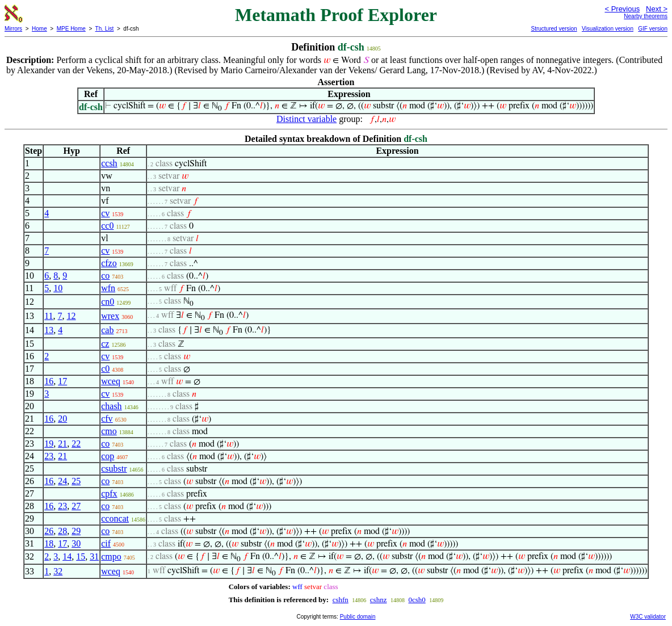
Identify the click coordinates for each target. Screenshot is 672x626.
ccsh (109, 163)
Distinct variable (306, 119)
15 (81, 556)
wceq (111, 381)
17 (62, 381)
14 (67, 556)
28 (62, 531)
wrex (110, 316)
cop (108, 456)
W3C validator (648, 617)
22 (76, 444)
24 (62, 481)
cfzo (109, 263)
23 (49, 456)
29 (76, 531)
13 (49, 330)
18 (49, 543)
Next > (657, 9)
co (105, 276)
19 (49, 444)
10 (58, 288)
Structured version (554, 29)
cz (105, 344)
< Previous (622, 9)
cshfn (341, 600)
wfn (108, 288)
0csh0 (417, 600)
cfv (107, 419)
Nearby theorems (646, 16)
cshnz (379, 600)
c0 (105, 369)
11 (49, 316)
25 (76, 481)
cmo (109, 431)
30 (76, 543)
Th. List (105, 29)
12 (72, 316)
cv (105, 213)
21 (62, 444)
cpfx (109, 493)
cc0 (107, 226)
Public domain (358, 617)
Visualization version (608, 29)
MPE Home (71, 29)
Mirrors (13, 29)
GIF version (653, 29)
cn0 (108, 302)
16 (49, 381)
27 (76, 506)
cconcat (115, 518)
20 (62, 419)
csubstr (114, 469)
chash (111, 406)
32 (58, 571)
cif (106, 543)
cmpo (111, 556)
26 (49, 531)
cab (107, 330)
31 (94, 556)
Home (39, 29)
